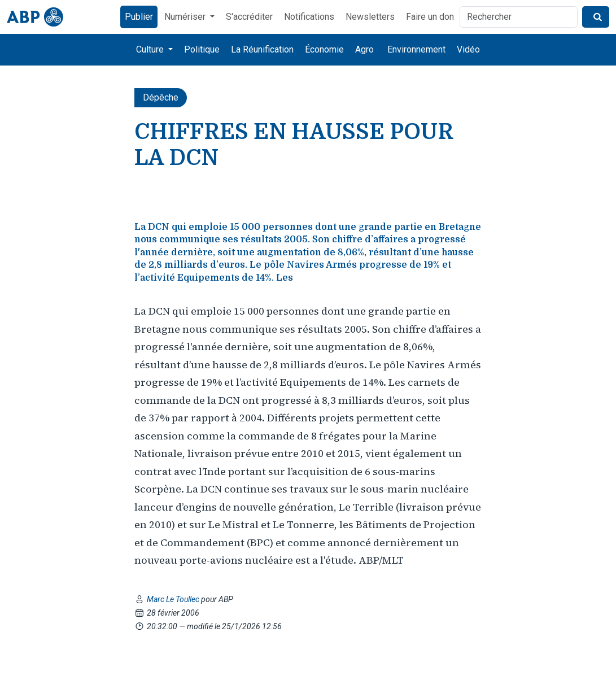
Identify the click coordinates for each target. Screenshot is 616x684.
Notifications (309, 17)
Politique (202, 49)
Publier (139, 17)
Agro (364, 49)
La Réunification (262, 49)
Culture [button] (151, 49)
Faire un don (430, 17)
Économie (324, 49)
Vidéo (468, 49)
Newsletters (370, 17)
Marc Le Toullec (174, 599)
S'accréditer (249, 17)
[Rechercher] (519, 17)
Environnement (416, 49)
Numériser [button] (186, 17)
